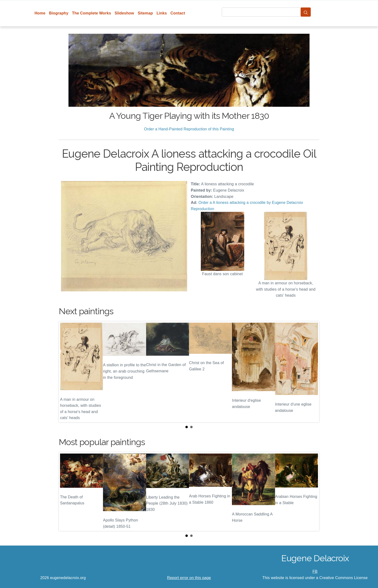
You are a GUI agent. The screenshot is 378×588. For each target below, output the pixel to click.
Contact (178, 13)
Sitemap (145, 13)
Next (312, 372)
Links (162, 13)
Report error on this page (189, 578)
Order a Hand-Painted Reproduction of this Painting (189, 129)
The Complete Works (92, 13)
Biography (59, 13)
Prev (66, 372)
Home (40, 13)
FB (315, 571)
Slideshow (125, 13)
